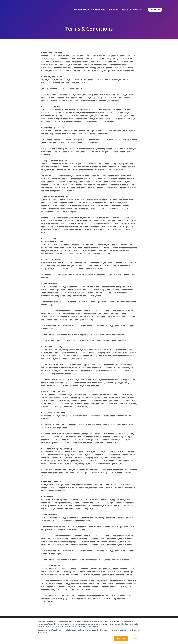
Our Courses (113, 10)
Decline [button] (135, 638)
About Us (126, 10)
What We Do (81, 10)
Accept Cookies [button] (121, 638)
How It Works (98, 10)
